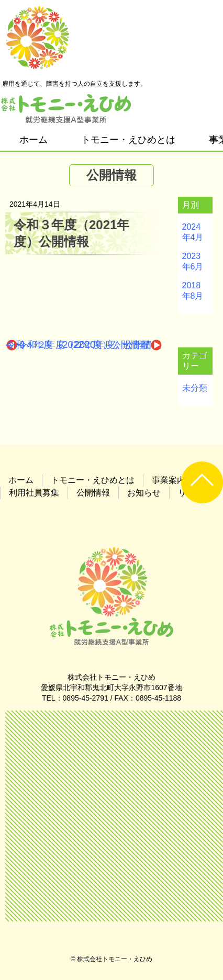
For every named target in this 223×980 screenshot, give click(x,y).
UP (202, 482)
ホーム (34, 140)
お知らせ (144, 493)
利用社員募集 (34, 493)
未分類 (195, 388)
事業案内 (169, 480)
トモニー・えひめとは (128, 140)
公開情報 (93, 493)
